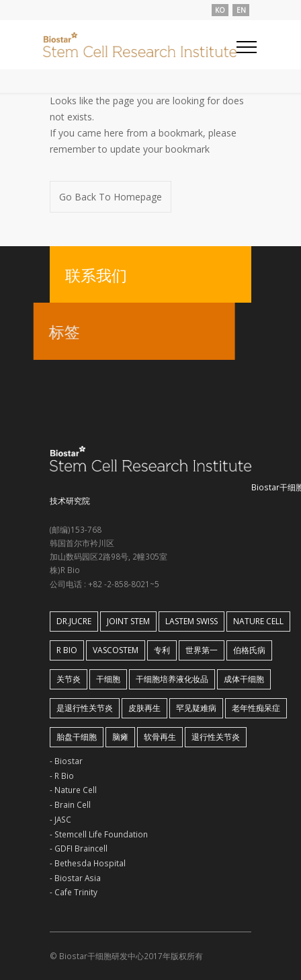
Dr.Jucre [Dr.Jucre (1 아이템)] (74, 621)
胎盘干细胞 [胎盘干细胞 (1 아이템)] (77, 737)
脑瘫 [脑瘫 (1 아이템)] (120, 737)
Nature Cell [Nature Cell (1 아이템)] (258, 621)
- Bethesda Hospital (88, 863)
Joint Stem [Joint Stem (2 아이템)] (128, 621)
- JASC (60, 819)
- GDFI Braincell (79, 848)
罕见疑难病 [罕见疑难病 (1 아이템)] (196, 708)
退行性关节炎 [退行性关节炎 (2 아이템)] (216, 737)
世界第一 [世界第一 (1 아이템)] (202, 650)
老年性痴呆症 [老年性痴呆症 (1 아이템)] (256, 708)
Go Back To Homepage (111, 197)
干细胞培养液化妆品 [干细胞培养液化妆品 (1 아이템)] (172, 679)
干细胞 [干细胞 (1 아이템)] (108, 679)
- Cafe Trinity (74, 892)
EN (241, 10)
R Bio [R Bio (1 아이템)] (67, 650)
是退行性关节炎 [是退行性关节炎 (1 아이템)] (85, 708)
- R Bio (62, 776)
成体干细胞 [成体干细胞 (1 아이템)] (244, 679)
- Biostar (66, 761)
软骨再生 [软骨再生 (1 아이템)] (160, 737)
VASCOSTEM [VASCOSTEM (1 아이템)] (116, 650)
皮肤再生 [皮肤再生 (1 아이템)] (144, 708)
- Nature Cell (73, 790)
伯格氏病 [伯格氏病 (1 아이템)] (249, 650)
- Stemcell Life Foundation (99, 834)
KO (220, 10)
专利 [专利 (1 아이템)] (162, 650)
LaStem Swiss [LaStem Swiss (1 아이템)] (191, 621)
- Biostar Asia (75, 878)
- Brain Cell (70, 804)
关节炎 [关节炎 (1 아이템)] (69, 679)
